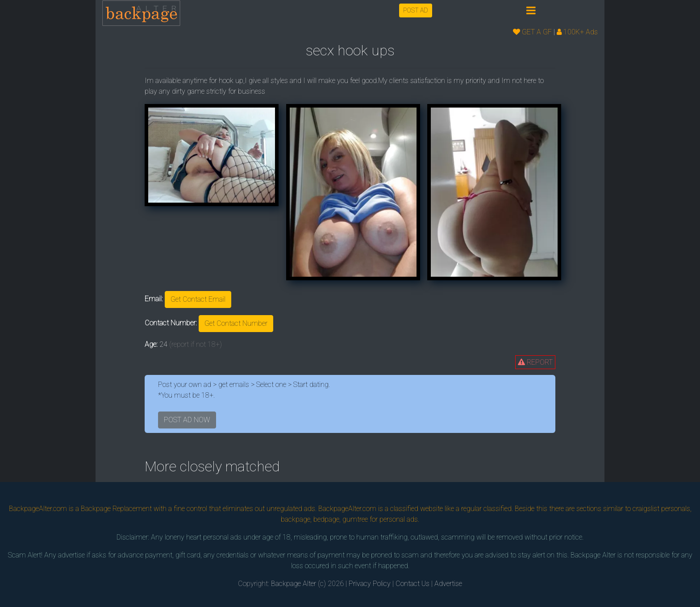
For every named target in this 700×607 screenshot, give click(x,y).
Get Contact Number (236, 323)
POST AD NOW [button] (187, 420)
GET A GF (532, 32)
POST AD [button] (416, 10)
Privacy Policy (370, 584)
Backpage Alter (294, 584)
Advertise (448, 584)
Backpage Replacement (116, 509)
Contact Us (412, 584)
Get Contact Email (198, 299)
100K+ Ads (577, 32)
